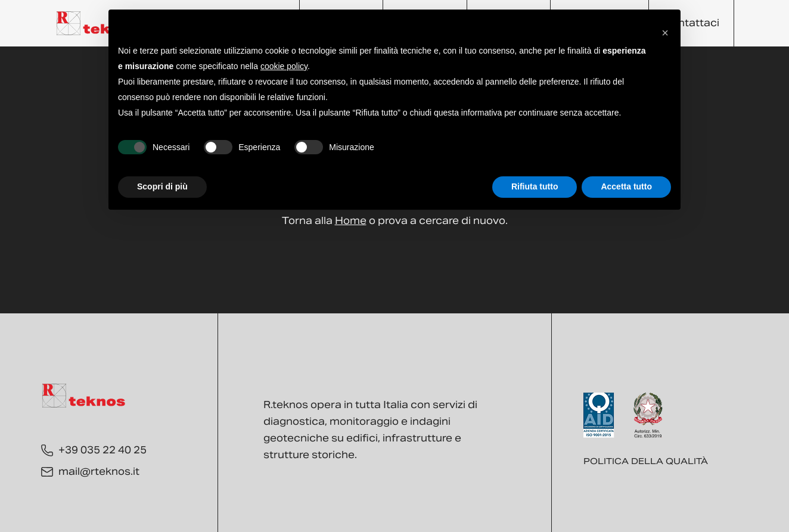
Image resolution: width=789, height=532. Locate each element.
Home (351, 221)
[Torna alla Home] (98, 23)
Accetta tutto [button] (626, 186)
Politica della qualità (646, 461)
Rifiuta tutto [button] (535, 186)
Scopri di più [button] (162, 186)
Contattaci (691, 23)
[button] (665, 29)
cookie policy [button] (284, 66)
